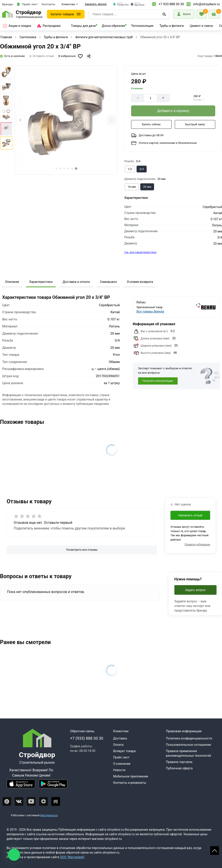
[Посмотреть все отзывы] (82, 550)
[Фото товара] (50, 120)
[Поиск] (164, 14)
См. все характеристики (140, 252)
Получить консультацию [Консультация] (158, 381)
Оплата (118, 745)
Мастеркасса (49, 815)
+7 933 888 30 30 (171, 4)
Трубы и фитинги (172, 26)
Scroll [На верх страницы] (215, 851)
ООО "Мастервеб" (72, 857)
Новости (119, 770)
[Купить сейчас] (151, 124)
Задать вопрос (195, 590)
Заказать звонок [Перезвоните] (96, 4)
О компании (122, 764)
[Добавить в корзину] (173, 111)
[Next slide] (111, 120)
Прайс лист (27, 4)
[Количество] (151, 98)
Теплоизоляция (142, 26)
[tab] (56, 168)
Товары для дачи (83, 26)
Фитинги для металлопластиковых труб (104, 37)
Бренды (8, 4)
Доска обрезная (113, 26)
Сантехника (28, 37)
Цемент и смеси (201, 26)
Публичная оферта (179, 768)
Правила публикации (197, 545)
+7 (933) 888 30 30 (87, 738)
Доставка (120, 738)
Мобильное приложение (131, 776)
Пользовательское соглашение (188, 745)
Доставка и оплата (76, 282)
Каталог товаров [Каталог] (62, 14)
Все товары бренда (150, 311)
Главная (6, 37)
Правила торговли (179, 762)
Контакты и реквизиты (130, 783)
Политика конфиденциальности (189, 738)
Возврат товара (124, 751)
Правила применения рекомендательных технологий (188, 753)
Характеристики (41, 282)
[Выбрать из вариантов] (130, 169)
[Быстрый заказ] (195, 124)
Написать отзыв (190, 515)
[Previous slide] (21, 120)
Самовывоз (108, 282)
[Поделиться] (89, 56)
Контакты (49, 4)
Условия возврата (140, 282)
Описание (12, 282)
